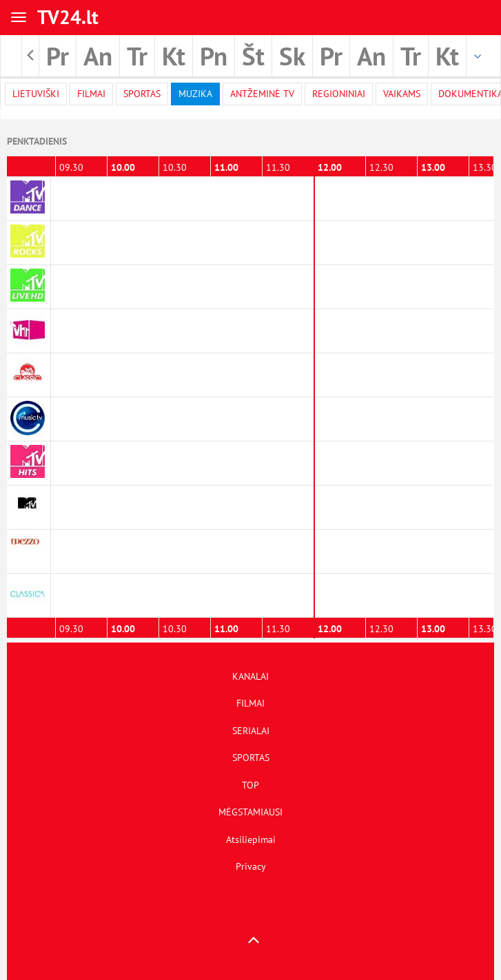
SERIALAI (251, 731)
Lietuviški (36, 94)
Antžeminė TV (262, 94)
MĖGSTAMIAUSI (250, 812)
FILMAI (250, 703)
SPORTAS (251, 758)
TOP (250, 785)
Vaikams (402, 94)
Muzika (195, 94)
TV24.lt (68, 17)
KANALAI (250, 676)
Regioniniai (339, 94)
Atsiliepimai (251, 840)
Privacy (251, 866)
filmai (91, 94)
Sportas (142, 94)
